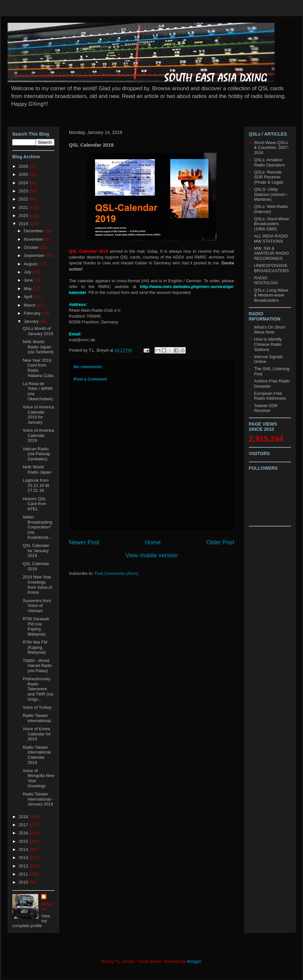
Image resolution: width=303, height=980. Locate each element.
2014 (24, 849)
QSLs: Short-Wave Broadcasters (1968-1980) (272, 224)
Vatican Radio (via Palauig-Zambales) (37, 454)
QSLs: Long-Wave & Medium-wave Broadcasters (271, 295)
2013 (24, 858)
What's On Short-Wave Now (270, 330)
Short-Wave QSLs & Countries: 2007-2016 (272, 148)
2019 (24, 224)
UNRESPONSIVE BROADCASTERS (272, 268)
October (32, 247)
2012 (24, 866)
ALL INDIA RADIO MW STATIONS (271, 239)
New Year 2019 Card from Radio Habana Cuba (38, 368)
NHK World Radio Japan (37, 470)
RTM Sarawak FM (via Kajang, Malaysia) (36, 626)
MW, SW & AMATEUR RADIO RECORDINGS (271, 253)
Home (153, 542)
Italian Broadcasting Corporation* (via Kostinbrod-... (38, 527)
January (32, 321)
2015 (24, 841)
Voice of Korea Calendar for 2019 (37, 734)
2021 (24, 207)
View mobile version (151, 555)
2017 (24, 825)
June (29, 280)
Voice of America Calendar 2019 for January (38, 415)
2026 (24, 166)
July (28, 272)
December (34, 231)
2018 (24, 817)
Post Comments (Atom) (117, 573)
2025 (24, 174)
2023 (24, 191)
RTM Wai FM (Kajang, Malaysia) (35, 647)
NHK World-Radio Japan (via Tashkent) (38, 347)
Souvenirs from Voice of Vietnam (37, 606)
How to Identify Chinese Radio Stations (268, 344)
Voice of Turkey (37, 707)
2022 (24, 199)
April (29, 297)
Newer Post (84, 542)
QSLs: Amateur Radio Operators (269, 162)
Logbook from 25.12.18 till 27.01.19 (36, 485)
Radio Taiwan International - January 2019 (38, 799)
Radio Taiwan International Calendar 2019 (37, 755)
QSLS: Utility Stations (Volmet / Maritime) (271, 194)
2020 (24, 216)
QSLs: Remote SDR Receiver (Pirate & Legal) (269, 177)
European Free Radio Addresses (270, 396)
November (34, 239)
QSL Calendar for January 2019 (36, 550)
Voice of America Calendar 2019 (38, 435)
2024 (24, 183)
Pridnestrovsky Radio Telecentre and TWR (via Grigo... (38, 689)
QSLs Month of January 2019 (38, 331)
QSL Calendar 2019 (36, 566)
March (30, 305)
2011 (24, 874)
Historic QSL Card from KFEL (35, 504)
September (35, 255)
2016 (24, 833)
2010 (24, 882)
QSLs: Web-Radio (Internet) (271, 209)
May (28, 289)
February (33, 313)
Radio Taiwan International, (37, 718)
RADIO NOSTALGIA (266, 280)
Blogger (194, 961)
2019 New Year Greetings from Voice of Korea (37, 585)
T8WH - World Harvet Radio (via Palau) (37, 666)
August (31, 264)
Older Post (220, 542)
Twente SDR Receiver (266, 408)
